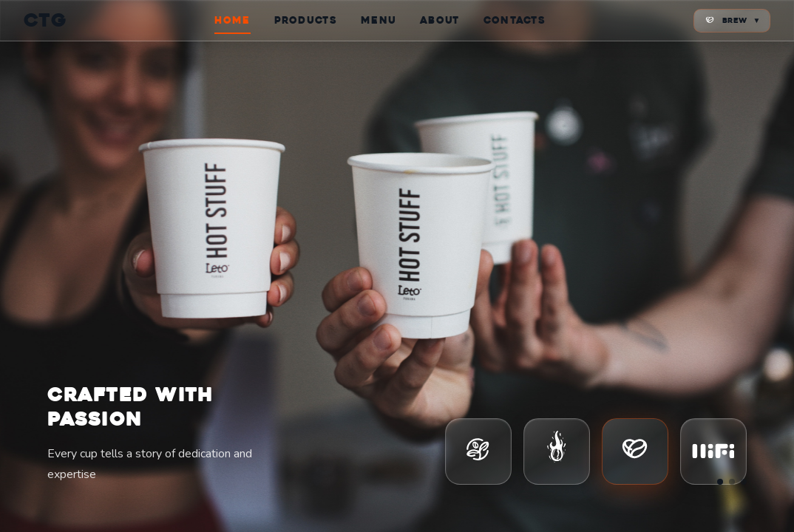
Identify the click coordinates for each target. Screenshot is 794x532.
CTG (45, 20)
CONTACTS (515, 20)
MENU (379, 20)
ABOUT (440, 20)
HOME (232, 20)
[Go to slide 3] (744, 482)
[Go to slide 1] (720, 482)
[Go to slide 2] (732, 482)
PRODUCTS (306, 20)
